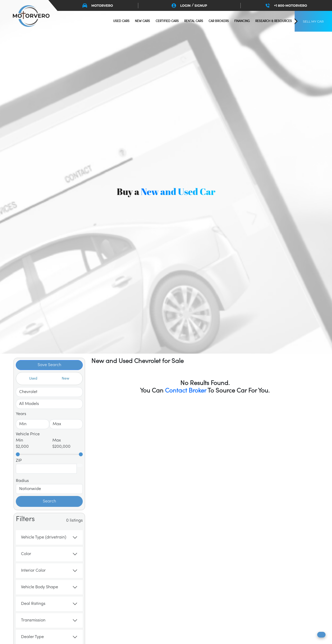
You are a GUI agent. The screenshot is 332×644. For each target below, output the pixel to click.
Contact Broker (186, 391)
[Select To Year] (66, 424)
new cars (142, 21)
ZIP (19, 461)
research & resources (274, 21)
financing (242, 21)
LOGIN (185, 6)
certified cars (167, 21)
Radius (22, 481)
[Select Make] (49, 392)
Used (33, 379)
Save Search (49, 365)
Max (57, 440)
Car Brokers (219, 21)
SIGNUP (201, 6)
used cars (121, 21)
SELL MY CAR (313, 21)
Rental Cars (194, 21)
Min (19, 440)
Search (49, 501)
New (65, 379)
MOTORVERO (98, 6)
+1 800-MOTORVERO (286, 6)
